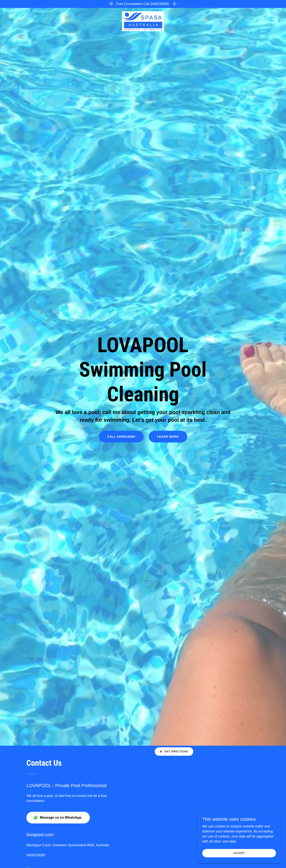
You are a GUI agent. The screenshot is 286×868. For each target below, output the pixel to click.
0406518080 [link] (36, 855)
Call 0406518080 (121, 437)
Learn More (168, 437)
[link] (143, 21)
